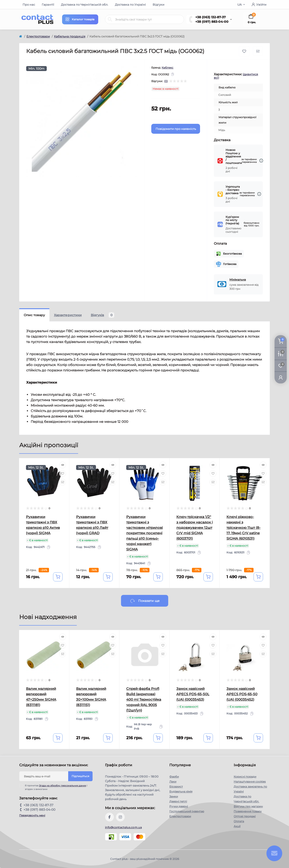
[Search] (110, 19)
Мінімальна (238, 280)
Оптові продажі (245, 816)
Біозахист (176, 786)
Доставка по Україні (130, 5)
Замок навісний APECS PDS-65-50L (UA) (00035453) (193, 694)
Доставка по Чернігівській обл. (85, 5)
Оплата (239, 821)
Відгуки (158, 5)
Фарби (174, 777)
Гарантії (48, 5)
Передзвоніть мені (32, 815)
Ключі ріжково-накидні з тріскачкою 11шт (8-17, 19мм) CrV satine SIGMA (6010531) (244, 528)
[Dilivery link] (261, 161)
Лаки (173, 782)
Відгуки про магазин (248, 806)
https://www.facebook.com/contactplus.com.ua (110, 817)
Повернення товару (248, 811)
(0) (166, 81)
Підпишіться (80, 776)
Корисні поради (245, 777)
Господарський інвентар (187, 811)
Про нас (29, 5)
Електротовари (38, 36)
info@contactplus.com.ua (123, 827)
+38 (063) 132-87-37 (211, 17)
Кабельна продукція (70, 36)
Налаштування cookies (250, 782)
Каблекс (168, 68)
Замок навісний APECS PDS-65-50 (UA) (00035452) (242, 694)
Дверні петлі (178, 801)
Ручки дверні (179, 806)
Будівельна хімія (181, 791)
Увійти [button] (259, 5)
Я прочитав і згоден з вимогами (56, 787)
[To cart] (58, 577)
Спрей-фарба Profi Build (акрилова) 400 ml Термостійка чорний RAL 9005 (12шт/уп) (144, 699)
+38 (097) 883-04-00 (212, 22)
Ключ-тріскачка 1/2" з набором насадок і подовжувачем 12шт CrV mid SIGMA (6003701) (195, 528)
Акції (237, 826)
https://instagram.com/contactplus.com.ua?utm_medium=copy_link (120, 817)
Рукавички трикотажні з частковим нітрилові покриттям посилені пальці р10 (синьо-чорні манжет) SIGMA (144, 533)
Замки (174, 796)
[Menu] (80, 19)
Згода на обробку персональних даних (63, 786)
